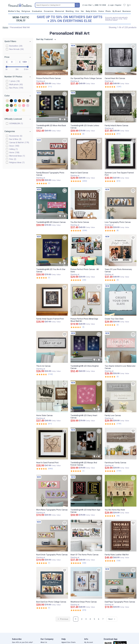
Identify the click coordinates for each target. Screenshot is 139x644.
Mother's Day (14, 11)
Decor (14, 146)
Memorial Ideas (17, 156)
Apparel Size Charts (68, 642)
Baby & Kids (91, 11)
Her (83, 11)
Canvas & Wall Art (19, 143)
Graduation (37, 11)
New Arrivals (17, 49)
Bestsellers (16, 46)
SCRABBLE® (16, 123)
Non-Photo (16, 88)
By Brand (117, 11)
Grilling (14, 149)
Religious (26, 11)
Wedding (70, 11)
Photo (108, 11)
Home (101, 11)
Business (127, 11)
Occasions (49, 11)
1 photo (15, 81)
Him (77, 11)
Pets (13, 159)
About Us (44, 642)
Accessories (16, 136)
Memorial (60, 11)
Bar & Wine (15, 139)
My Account (89, 642)
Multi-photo (16, 84)
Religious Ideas (17, 162)
